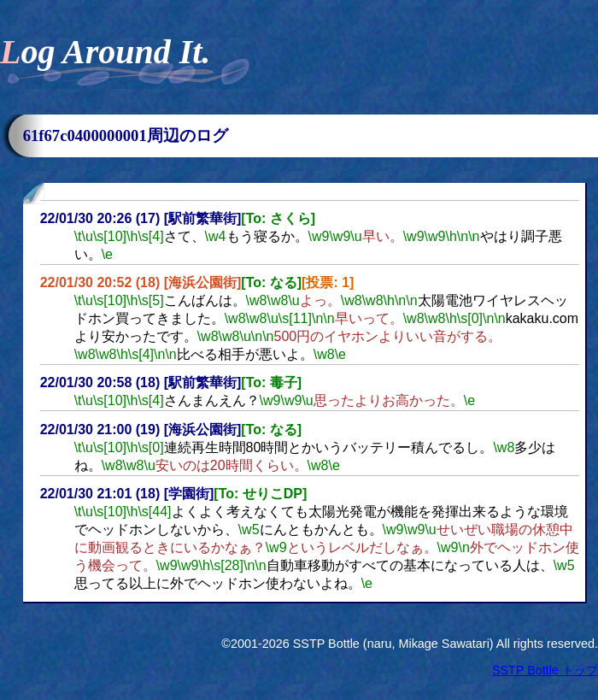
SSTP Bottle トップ (545, 670)
